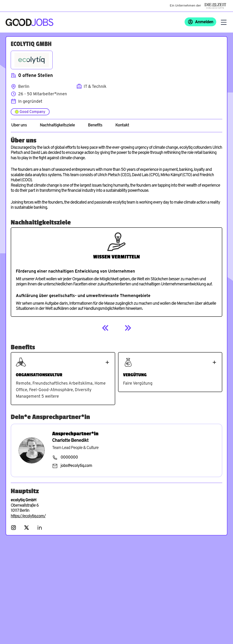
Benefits (95, 125)
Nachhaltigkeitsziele (57, 125)
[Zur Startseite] (29, 22)
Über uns (19, 125)
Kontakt (122, 125)
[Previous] (105, 328)
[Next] (128, 328)
